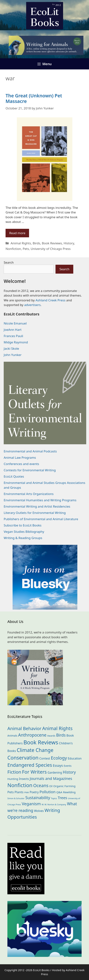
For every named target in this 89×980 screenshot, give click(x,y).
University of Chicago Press (51, 249)
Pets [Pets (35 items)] (11, 792)
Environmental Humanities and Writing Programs (40, 500)
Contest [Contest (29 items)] (45, 758)
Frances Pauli (13, 336)
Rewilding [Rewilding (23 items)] (69, 792)
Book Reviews (52, 243)
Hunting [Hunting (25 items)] (13, 779)
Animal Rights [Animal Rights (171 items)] (57, 728)
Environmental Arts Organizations (29, 494)
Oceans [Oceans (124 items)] (41, 785)
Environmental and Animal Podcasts (30, 451)
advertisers (32, 305)
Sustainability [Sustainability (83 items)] (38, 798)
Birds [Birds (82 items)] (61, 735)
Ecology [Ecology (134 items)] (59, 758)
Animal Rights (21, 243)
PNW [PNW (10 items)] (26, 792)
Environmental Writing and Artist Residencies (37, 506)
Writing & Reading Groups (23, 538)
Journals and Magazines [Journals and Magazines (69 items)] (51, 778)
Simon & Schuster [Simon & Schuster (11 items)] (16, 798)
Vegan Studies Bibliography (24, 532)
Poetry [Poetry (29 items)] (34, 792)
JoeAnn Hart (13, 330)
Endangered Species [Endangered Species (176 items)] (30, 765)
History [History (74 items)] (69, 772)
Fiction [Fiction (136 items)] (14, 772)
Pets (26, 249)
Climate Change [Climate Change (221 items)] (35, 750)
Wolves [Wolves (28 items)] (39, 811)
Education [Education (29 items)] (75, 758)
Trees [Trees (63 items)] (62, 798)
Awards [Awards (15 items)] (51, 736)
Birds (36, 243)
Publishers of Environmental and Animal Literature (41, 519)
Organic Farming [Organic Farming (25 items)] (64, 786)
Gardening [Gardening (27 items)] (55, 772)
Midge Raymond (16, 342)
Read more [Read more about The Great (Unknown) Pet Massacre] (17, 233)
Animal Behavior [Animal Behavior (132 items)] (24, 728)
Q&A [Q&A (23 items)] (59, 792)
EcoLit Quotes (14, 476)
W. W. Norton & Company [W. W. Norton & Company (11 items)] (54, 804)
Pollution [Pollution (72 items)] (48, 792)
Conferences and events (21, 464)
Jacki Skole (11, 348)
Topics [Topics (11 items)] (54, 798)
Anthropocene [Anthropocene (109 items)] (32, 735)
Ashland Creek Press (51, 300)
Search (9, 262)
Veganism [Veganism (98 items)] (31, 804)
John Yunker (13, 355)
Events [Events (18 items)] (68, 766)
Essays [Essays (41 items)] (58, 765)
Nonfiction (13, 249)
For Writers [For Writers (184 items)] (34, 772)
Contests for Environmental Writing (30, 470)
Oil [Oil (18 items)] (51, 786)
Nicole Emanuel (15, 323)
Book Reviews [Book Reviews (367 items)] (41, 742)
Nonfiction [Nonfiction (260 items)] (20, 785)
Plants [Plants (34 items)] (19, 792)
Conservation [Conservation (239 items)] (23, 758)
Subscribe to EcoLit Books (23, 525)
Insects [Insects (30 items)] (24, 779)
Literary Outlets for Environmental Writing (35, 513)
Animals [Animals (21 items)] (12, 736)
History (69, 243)
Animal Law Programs (20, 458)
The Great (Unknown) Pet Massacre (34, 98)
